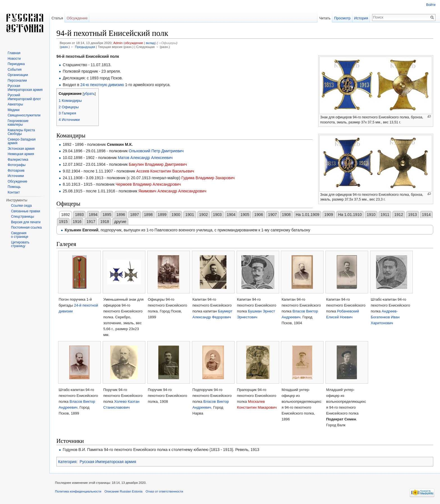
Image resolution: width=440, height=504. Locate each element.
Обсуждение (77, 18)
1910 (371, 215)
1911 (385, 215)
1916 (77, 222)
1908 (286, 215)
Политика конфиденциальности (78, 491)
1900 (176, 215)
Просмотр (342, 18)
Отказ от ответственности (164, 491)
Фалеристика (18, 160)
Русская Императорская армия (108, 462)
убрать (89, 94)
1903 (217, 215)
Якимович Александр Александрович (172, 191)
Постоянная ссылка (26, 227)
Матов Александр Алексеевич (145, 158)
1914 (426, 215)
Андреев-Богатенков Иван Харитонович (385, 317)
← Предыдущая (83, 47)
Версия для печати (26, 222)
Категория (67, 462)
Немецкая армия (21, 154)
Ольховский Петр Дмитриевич (156, 151)
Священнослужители (24, 115)
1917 (91, 222)
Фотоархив (16, 171)
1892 (66, 215)
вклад (150, 43)
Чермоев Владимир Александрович (148, 184)
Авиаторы (15, 104)
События (15, 70)
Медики (13, 110)
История (361, 18)
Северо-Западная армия (22, 141)
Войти (431, 5)
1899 (162, 215)
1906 (259, 215)
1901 (190, 215)
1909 (329, 215)
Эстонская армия (21, 149)
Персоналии (17, 80)
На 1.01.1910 (350, 215)
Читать (325, 18)
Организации (18, 75)
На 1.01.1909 (308, 215)
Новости (14, 59)
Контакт (14, 192)
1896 (121, 215)
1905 (245, 215)
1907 (272, 215)
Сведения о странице (20, 235)
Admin (118, 43)
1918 (105, 222)
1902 (204, 215)
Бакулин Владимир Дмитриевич (158, 164)
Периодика (16, 64)
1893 (79, 215)
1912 (399, 215)
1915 (63, 222)
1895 (107, 215)
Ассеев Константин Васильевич (165, 171)
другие (120, 222)
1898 (148, 215)
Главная (14, 53)
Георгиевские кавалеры (18, 123)
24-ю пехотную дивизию (102, 85)
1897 (135, 215)
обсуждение (134, 43)
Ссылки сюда (21, 206)
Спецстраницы (22, 217)
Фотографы (17, 165)
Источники (16, 176)
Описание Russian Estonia (123, 491)
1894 (93, 215)
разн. (65, 47)
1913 (412, 215)
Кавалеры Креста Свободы (21, 132)
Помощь (14, 187)
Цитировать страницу (20, 244)
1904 (231, 215)
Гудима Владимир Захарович (208, 178)
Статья (57, 18)
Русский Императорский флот (24, 97)
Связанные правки (26, 211)
